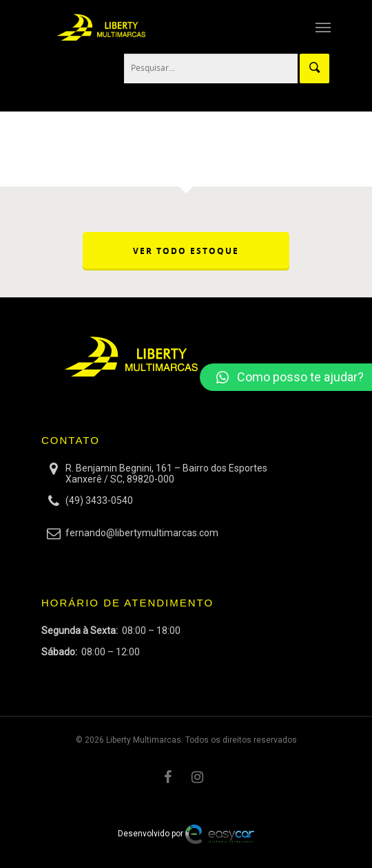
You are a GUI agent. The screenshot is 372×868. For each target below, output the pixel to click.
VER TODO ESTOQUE (186, 251)
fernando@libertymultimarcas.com (142, 533)
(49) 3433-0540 (99, 500)
